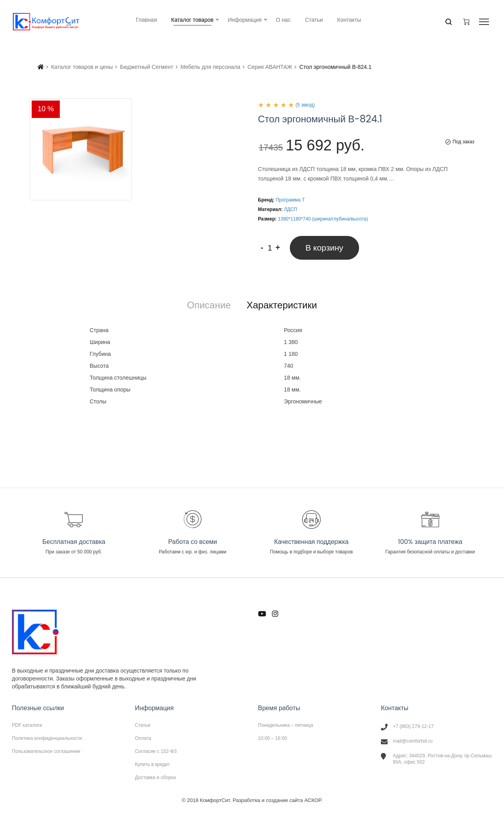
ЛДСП (290, 209)
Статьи (143, 725)
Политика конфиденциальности (47, 738)
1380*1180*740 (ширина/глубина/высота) (323, 219)
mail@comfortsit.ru (413, 741)
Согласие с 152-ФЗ (156, 751)
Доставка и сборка (155, 777)
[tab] (209, 305)
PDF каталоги (27, 725)
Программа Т (290, 200)
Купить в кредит (153, 764)
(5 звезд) (305, 105)
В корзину (325, 248)
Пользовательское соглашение (46, 751)
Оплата (143, 738)
